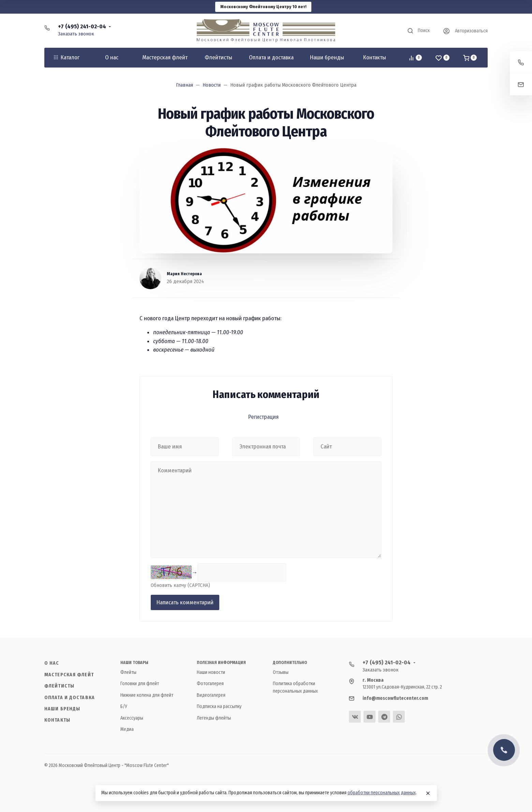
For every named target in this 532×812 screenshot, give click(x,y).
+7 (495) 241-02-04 (82, 26)
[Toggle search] (418, 31)
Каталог (67, 57)
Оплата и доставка (70, 698)
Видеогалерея (211, 695)
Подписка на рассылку (219, 706)
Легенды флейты (214, 718)
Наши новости (211, 672)
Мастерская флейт (69, 675)
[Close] (428, 793)
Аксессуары (132, 718)
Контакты (57, 720)
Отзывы (281, 672)
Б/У (124, 706)
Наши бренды (62, 709)
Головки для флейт (140, 684)
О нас (52, 663)
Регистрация (263, 417)
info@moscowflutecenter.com (395, 698)
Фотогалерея (210, 684)
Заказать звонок (76, 34)
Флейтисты (59, 686)
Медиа (127, 729)
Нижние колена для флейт (147, 695)
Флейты (128, 672)
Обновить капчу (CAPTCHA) (180, 585)
